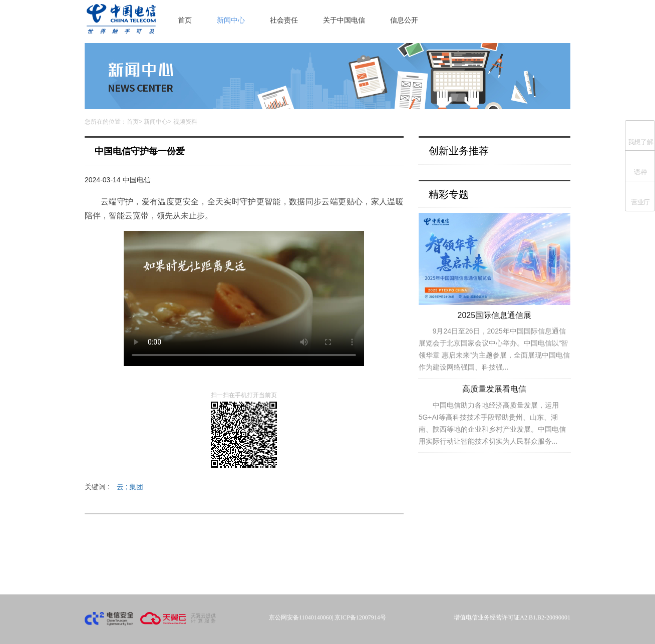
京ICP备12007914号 (360, 617)
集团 (136, 487)
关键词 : (114, 487)
